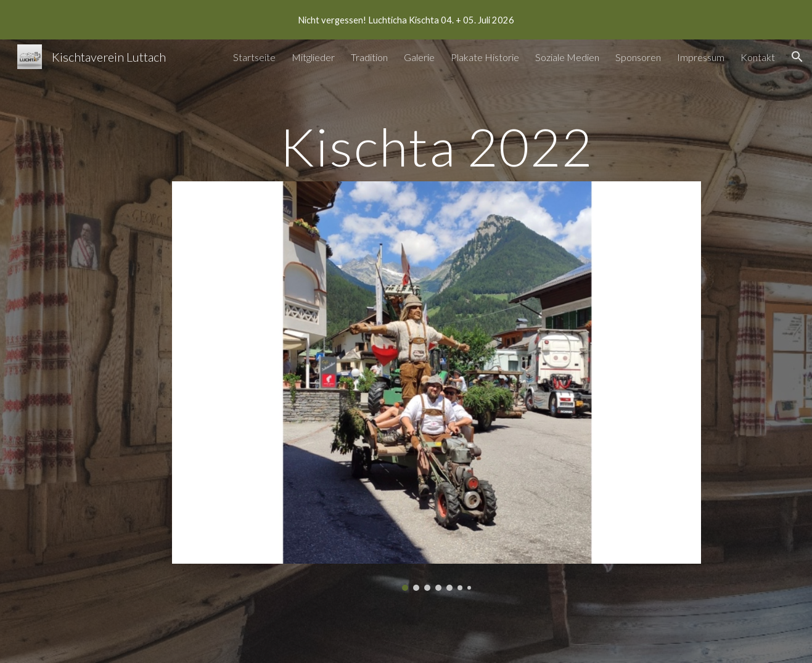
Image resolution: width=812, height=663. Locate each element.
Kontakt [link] (758, 57)
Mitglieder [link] (313, 57)
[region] (406, 20)
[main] (437, 146)
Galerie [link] (419, 57)
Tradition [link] (369, 57)
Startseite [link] (254, 57)
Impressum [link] (701, 57)
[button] (797, 57)
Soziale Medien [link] (567, 57)
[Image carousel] (437, 386)
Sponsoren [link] (638, 57)
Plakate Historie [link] (485, 57)
